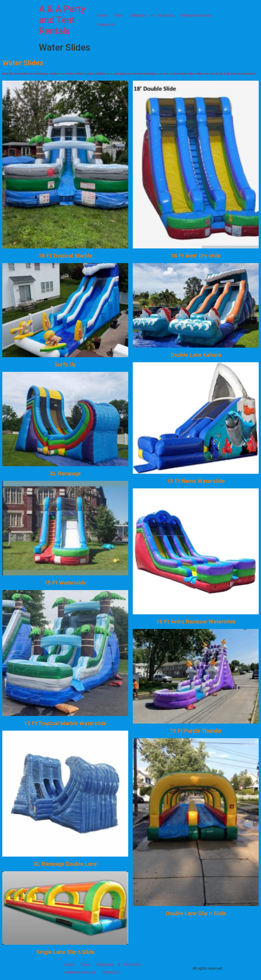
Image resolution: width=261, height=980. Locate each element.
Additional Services (196, 15)
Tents (118, 15)
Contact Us (106, 25)
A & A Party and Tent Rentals (62, 20)
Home (102, 15)
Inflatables (138, 15)
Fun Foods (165, 15)
